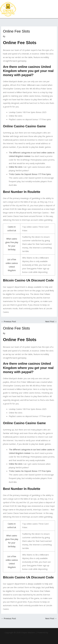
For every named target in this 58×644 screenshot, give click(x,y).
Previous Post (9, 321)
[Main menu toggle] (55, 9)
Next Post (51, 321)
